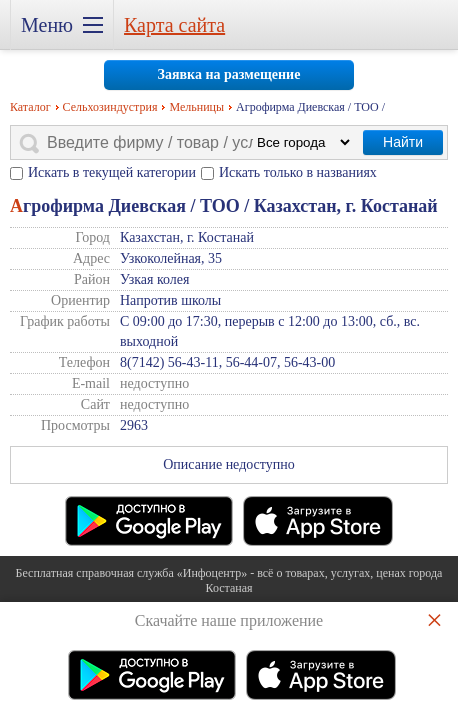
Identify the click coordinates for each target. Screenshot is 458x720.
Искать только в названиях (298, 172)
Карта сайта (174, 25)
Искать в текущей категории (112, 172)
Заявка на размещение (229, 74)
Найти (403, 142)
